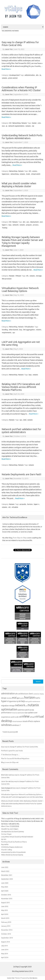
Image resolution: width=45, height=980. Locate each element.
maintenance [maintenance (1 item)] (36, 701)
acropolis (23, 504)
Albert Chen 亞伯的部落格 (10, 826)
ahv (37, 75)
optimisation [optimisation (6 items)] (9, 709)
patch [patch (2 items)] (27, 710)
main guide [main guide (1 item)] (29, 701)
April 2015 (5, 914)
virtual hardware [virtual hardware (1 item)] (17, 721)
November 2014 (7, 930)
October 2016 (6, 895)
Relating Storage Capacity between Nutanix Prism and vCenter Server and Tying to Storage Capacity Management (22, 241)
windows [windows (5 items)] (6, 725)
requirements (7, 333)
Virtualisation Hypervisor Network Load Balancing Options (20, 289)
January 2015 (6, 926)
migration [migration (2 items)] (5, 706)
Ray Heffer (5, 844)
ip (40, 75)
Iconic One (11, 978)
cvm (39, 123)
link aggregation (29, 330)
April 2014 (5, 957)
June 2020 (5, 883)
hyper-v (5, 225)
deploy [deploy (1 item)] (42, 694)
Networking (16, 123)
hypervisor (6, 174)
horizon (30, 504)
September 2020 (7, 879)
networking (15, 174)
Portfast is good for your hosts (12, 751)
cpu (21, 420)
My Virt (4, 839)
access (35, 171)
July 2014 (4, 946)
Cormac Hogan (6, 834)
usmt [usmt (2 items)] (13, 717)
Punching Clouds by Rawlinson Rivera (14, 842)
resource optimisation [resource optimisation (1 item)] (18, 713)
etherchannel (13, 330)
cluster (34, 123)
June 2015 (5, 906)
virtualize (15, 507)
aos (28, 222)
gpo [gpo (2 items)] (18, 698)
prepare (29, 225)
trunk (28, 174)
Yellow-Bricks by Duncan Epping (12, 855)
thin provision (7, 279)
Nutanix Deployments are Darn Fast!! (21, 474)
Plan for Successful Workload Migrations (15, 758)
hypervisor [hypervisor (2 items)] (13, 701)
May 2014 (4, 953)
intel (25, 420)
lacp (10, 225)
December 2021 (7, 875)
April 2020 (5, 891)
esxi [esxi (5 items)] (14, 698)
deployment (34, 222)
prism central (13, 78)
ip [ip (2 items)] (18, 701)
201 (30, 171)
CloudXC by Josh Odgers (10, 829)
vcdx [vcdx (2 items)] (17, 717)
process (36, 225)
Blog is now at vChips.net (10, 762)
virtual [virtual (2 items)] (32, 717)
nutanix (4, 78)
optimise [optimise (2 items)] (21, 710)
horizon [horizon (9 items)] (30, 697)
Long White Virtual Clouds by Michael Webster (17, 837)
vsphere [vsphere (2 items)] (37, 721)
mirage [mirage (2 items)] (12, 706)
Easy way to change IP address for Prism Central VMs (20, 44)
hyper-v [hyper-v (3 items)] (5, 701)
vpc (14, 333)
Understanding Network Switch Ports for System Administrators (22, 137)
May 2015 (4, 910)
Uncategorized (14, 75)
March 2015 (5, 918)
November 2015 (7, 899)
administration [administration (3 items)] (8, 694)
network (16, 225)
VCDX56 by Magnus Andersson (12, 847)
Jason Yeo (9, 49)
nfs (27, 276)
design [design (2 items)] (4, 698)
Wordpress (33, 978)
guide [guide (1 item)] (22, 698)
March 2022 (5, 871)
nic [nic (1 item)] (26, 706)
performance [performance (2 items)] (6, 713)
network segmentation (16, 126)
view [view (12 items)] (26, 716)
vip (33, 126)
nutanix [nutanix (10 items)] (33, 705)
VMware (18, 276)
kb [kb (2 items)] (20, 701)
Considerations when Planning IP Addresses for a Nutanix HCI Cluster (21, 89)
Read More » (6, 69)
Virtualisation (29, 327)
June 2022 (5, 867)
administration (30, 75)
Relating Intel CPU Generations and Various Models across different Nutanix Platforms (21, 387)
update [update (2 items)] (31, 713)
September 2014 (7, 938)
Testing (5, 228)
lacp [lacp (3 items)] (23, 701)
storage (39, 276)
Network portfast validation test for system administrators (21, 431)
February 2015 (6, 922)
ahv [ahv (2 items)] (17, 694)
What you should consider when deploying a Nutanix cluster (19, 185)
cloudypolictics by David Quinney (13, 831)
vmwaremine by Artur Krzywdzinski (13, 852)
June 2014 (5, 949)
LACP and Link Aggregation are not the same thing (25, 797)
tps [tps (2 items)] (26, 713)
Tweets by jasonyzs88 (10, 732)
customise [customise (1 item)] (36, 694)
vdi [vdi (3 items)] (20, 717)
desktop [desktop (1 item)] (9, 698)
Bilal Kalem (5, 775)
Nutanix (24, 123)
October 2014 (6, 934)
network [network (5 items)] (20, 705)
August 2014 (5, 942)
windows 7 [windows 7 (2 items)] (16, 725)
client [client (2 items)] (31, 694)
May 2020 (4, 887)
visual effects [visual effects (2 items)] (28, 721)
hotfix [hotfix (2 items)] (38, 698)
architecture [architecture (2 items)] (23, 694)
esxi (3, 126)
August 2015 (5, 903)
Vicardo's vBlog (7, 850)
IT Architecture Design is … (10, 755)
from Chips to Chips (20, 538)
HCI (10, 123)
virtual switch (36, 174)
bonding (5, 330)
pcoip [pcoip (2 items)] (32, 710)
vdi (9, 507)
